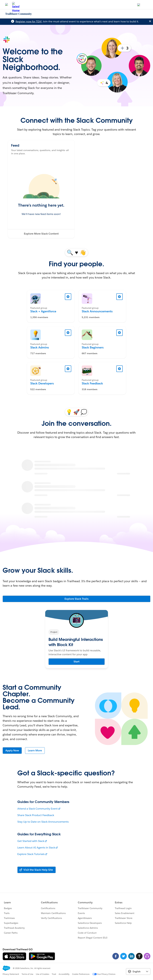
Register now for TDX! (29, 21)
